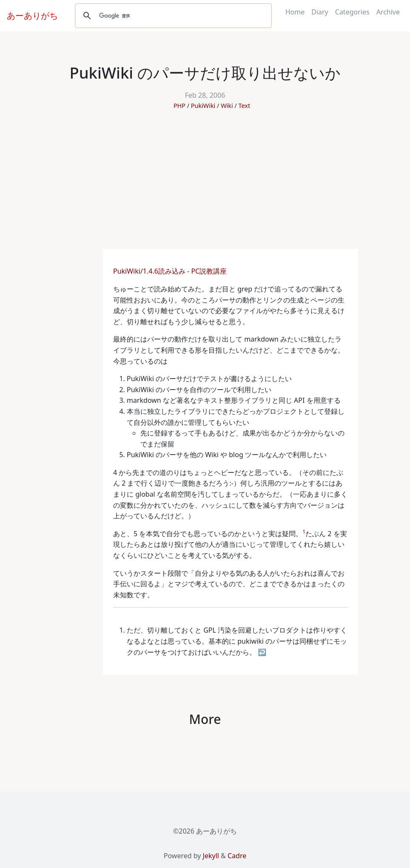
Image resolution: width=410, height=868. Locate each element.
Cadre (237, 856)
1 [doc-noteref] (304, 532)
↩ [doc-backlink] (262, 652)
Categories (352, 12)
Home (295, 12)
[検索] (172, 16)
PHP (179, 106)
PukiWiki (203, 106)
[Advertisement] (205, 185)
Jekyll (211, 856)
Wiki (227, 106)
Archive (388, 12)
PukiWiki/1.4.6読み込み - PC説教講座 (171, 271)
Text (244, 106)
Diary (320, 12)
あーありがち (32, 16)
